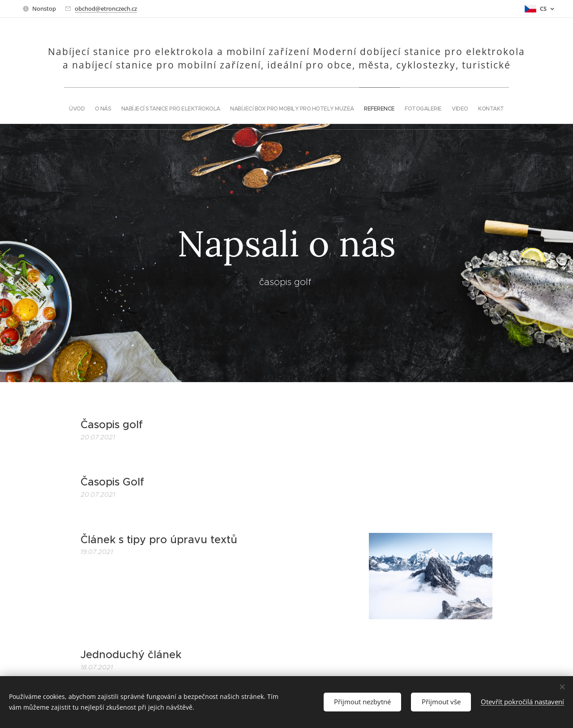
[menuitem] (230, 106)
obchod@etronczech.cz (106, 9)
